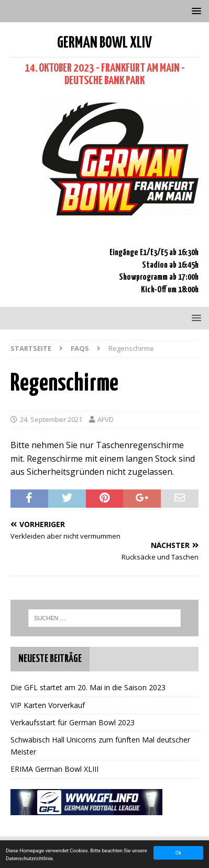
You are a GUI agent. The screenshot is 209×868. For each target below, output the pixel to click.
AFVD (106, 419)
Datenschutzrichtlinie (29, 858)
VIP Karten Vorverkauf (48, 705)
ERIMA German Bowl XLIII (54, 769)
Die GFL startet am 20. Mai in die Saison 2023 (88, 687)
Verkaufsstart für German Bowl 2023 (73, 722)
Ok (178, 853)
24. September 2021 (51, 419)
